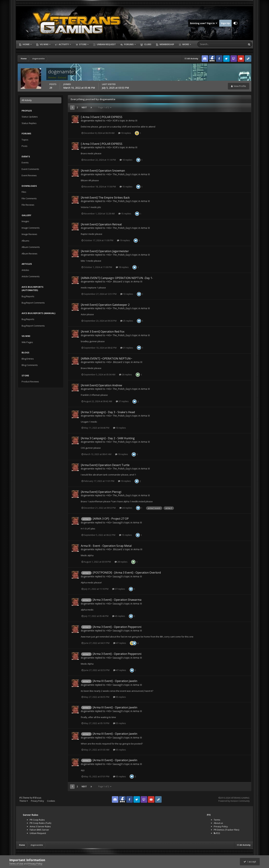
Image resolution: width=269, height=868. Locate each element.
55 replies (119, 697)
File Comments (29, 198)
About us (218, 823)
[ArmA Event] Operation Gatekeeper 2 (105, 305)
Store (83, 44)
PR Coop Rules (37, 820)
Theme (24, 801)
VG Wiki (44, 44)
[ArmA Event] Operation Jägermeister (105, 251)
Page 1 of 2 (105, 107)
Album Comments (31, 247)
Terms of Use (16, 864)
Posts (25, 146)
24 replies (126, 508)
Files (24, 192)
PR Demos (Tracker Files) (226, 830)
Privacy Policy (37, 801)
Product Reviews (30, 382)
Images (25, 221)
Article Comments (31, 276)
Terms (217, 820)
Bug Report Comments (33, 303)
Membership (167, 44)
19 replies (123, 240)
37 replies (122, 401)
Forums (129, 44)
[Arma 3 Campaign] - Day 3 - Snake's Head (108, 412)
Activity (64, 44)
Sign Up (225, 23)
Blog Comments (30, 365)
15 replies (126, 187)
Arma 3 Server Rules (40, 826)
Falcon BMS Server (39, 830)
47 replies (120, 643)
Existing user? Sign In (204, 23)
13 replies (127, 294)
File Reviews (28, 205)
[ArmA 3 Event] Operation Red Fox (103, 332)
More (186, 44)
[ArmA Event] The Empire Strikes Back (105, 198)
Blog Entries (28, 359)
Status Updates (30, 117)
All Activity (27, 100)
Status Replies (29, 123)
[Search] (211, 44)
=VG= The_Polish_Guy (118, 174)
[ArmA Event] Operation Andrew (101, 385)
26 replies (125, 374)
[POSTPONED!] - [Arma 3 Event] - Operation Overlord (127, 573)
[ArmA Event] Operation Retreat (101, 224)
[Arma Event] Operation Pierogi (101, 492)
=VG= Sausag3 (114, 522)
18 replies (122, 267)
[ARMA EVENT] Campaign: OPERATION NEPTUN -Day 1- (117, 278)
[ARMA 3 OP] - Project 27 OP (111, 519)
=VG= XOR (112, 121)
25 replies (127, 321)
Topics (25, 140)
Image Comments (31, 228)
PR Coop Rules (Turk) (40, 823)
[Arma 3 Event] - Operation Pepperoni (117, 627)
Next (84, 107)
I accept (250, 862)
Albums (25, 241)
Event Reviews (29, 175)
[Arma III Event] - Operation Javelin (115, 681)
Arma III (133, 121)
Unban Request (106, 44)
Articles (25, 270)
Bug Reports (28, 296)
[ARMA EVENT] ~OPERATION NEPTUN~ (107, 359)
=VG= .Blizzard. (114, 281)
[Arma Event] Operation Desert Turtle (105, 465)
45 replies (119, 616)
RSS (217, 833)
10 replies (125, 133)
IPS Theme (24, 798)
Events (25, 163)
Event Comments (30, 169)
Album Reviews (30, 254)
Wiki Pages (27, 342)
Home (26, 44)
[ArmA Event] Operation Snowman (103, 171)
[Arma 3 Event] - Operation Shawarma (117, 600)
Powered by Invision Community (234, 801)
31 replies (127, 348)
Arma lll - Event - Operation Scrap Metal (106, 546)
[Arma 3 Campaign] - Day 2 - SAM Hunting (108, 438)
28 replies (121, 562)
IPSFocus (37, 798)
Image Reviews (29, 234)
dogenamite (87, 121)
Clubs (147, 44)
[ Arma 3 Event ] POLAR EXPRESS (102, 117)
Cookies (51, 801)
